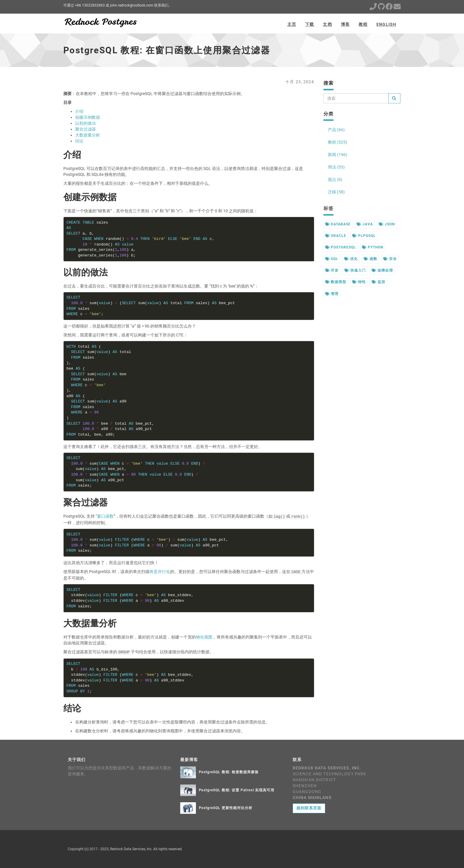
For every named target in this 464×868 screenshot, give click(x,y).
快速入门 (355, 270)
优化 (351, 259)
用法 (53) (336, 167)
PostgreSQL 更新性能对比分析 (226, 808)
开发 (332, 270)
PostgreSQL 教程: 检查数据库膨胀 (229, 772)
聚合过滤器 (86, 129)
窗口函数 (105, 516)
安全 (390, 259)
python (373, 247)
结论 (79, 141)
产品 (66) (336, 130)
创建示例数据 (88, 117)
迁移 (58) (336, 192)
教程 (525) (337, 142)
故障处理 (382, 270)
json (387, 224)
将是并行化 (160, 572)
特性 (359, 282)
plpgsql (364, 236)
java (365, 224)
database (338, 224)
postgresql (341, 247)
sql (332, 259)
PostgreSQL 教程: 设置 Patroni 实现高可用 (237, 790)
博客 (345, 24)
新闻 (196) (337, 155)
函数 (370, 259)
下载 (310, 24)
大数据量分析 (88, 135)
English (386, 24)
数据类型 (336, 282)
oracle (336, 236)
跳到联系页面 (309, 808)
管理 (332, 294)
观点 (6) (335, 179)
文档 (327, 24)
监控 (378, 282)
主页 (292, 24)
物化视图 (204, 637)
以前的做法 (86, 123)
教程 (363, 24)
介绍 (79, 111)
